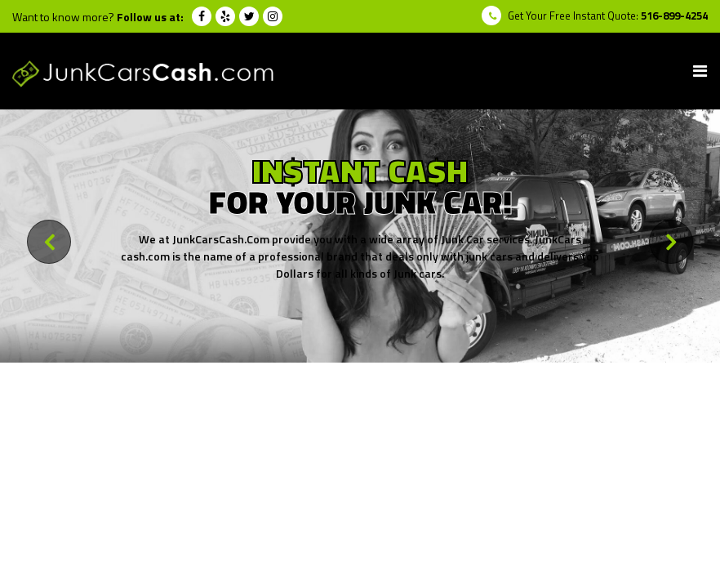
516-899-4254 (674, 16)
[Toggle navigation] (700, 71)
